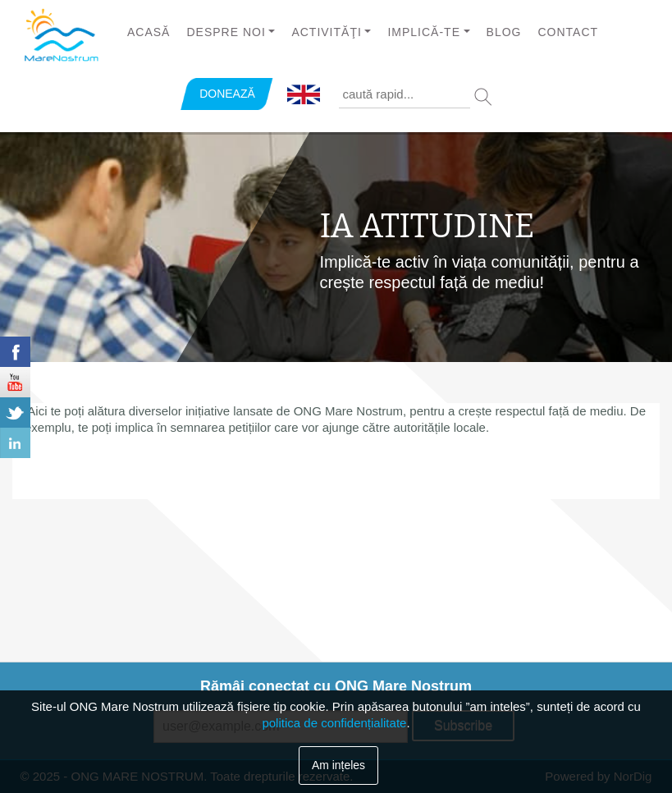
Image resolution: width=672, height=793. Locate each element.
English (304, 95)
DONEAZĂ (227, 94)
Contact (568, 32)
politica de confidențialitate (334, 723)
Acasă (149, 32)
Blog (504, 32)
